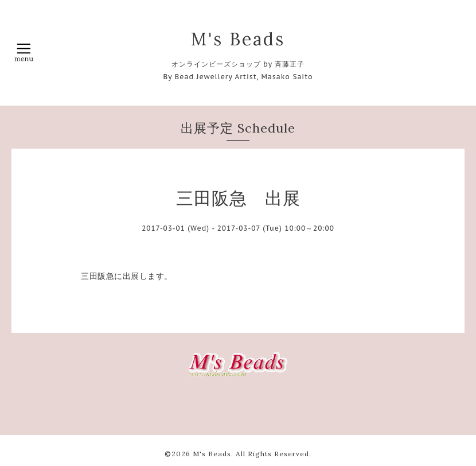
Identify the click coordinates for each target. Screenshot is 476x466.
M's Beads (238, 39)
